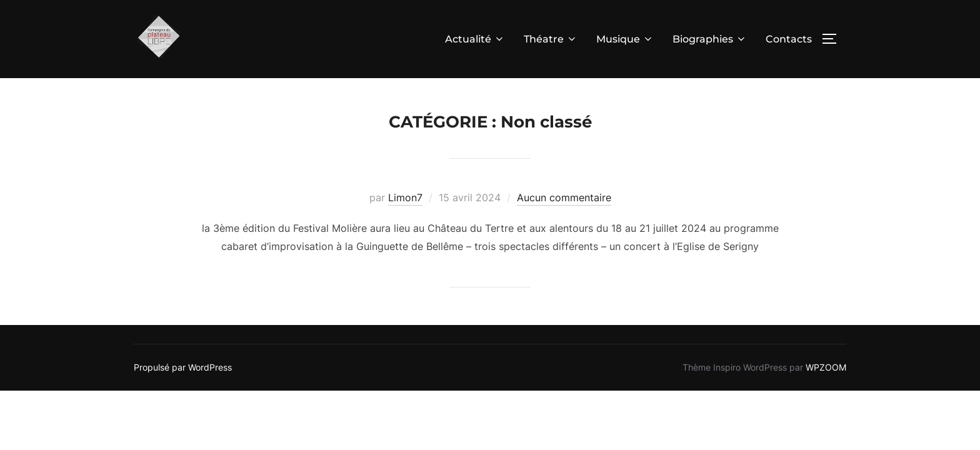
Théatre (551, 39)
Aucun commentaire (564, 198)
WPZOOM (826, 368)
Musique (625, 39)
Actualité (475, 39)
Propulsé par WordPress (183, 368)
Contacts (789, 39)
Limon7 (405, 198)
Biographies (710, 39)
